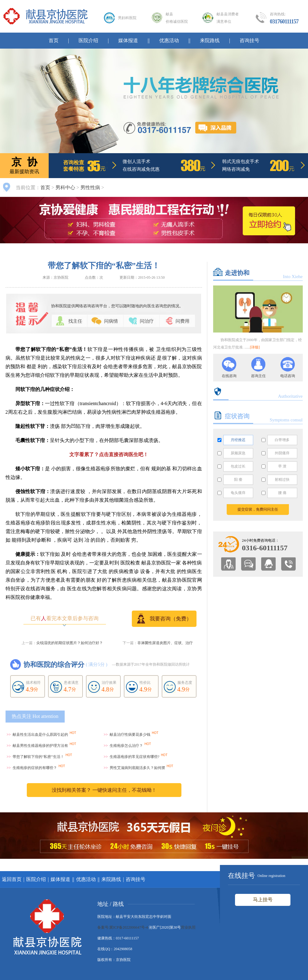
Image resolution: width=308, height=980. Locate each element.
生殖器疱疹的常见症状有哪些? (134, 757)
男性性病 (90, 187)
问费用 (182, 321)
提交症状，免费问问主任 (258, 509)
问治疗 (147, 321)
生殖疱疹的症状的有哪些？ (35, 768)
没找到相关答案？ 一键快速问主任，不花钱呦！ (104, 790)
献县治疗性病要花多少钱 (130, 735)
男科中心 (65, 187)
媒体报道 (128, 40)
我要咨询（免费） (164, 618)
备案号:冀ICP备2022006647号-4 (123, 927)
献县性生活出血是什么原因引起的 (40, 735)
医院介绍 (88, 40)
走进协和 (237, 273)
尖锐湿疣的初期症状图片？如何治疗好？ (70, 643)
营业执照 (188, 927)
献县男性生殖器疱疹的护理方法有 (40, 746)
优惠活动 (169, 40)
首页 (54, 40)
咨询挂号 (249, 40)
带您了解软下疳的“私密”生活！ (38, 757)
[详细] (255, 347)
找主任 (75, 321)
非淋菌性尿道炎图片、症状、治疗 (165, 643)
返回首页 (12, 879)
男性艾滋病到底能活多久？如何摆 (137, 768)
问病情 (111, 321)
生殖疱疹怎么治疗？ (126, 746)
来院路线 (210, 40)
